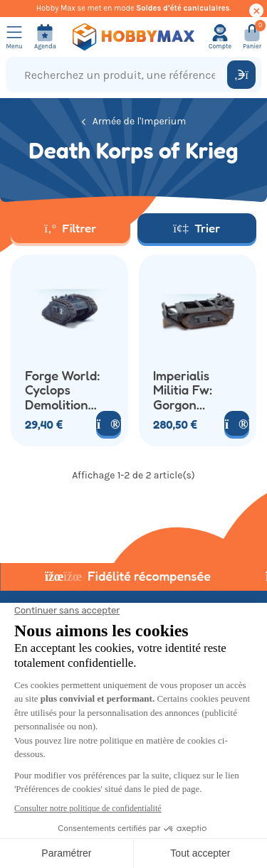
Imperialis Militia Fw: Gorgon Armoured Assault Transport (183, 390)
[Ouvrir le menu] (14, 37)
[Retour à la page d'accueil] (134, 37)
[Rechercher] (241, 75)
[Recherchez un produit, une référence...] (120, 75)
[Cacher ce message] (256, 11)
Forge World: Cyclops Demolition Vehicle (62, 390)
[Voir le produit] (109, 423)
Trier (197, 228)
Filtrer (70, 228)
